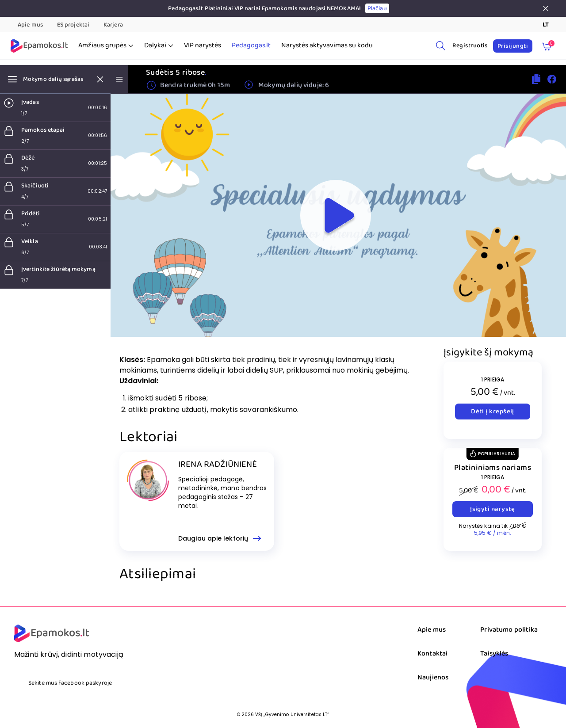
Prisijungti (513, 46)
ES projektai (73, 25)
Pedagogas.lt (251, 46)
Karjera (113, 25)
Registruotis (470, 46)
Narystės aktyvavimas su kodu (327, 46)
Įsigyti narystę (493, 509)
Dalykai (159, 46)
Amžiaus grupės (106, 46)
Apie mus (30, 25)
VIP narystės (203, 46)
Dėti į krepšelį (493, 412)
